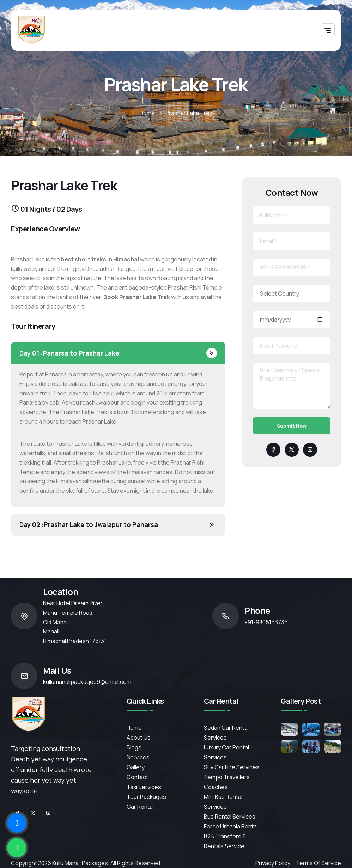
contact (137, 777)
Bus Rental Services (230, 817)
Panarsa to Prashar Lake (69, 353)
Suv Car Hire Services (232, 767)
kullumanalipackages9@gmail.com (87, 682)
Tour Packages (146, 797)
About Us (139, 738)
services (138, 757)
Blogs (134, 747)
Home (147, 113)
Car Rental (140, 807)
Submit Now (292, 426)
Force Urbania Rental (231, 826)
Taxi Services (144, 787)
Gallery (136, 767)
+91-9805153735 (266, 622)
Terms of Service (318, 863)
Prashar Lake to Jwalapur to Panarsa (89, 524)
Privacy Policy (273, 863)
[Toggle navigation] (328, 30)
